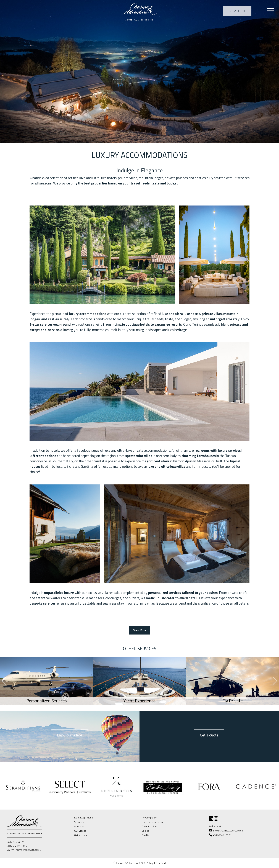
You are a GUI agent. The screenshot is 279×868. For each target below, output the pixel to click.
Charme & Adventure (139, 11)
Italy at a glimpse (84, 818)
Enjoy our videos (70, 735)
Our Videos (80, 831)
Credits (146, 835)
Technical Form (150, 826)
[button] (275, 681)
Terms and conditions (154, 822)
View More (140, 630)
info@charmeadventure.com (227, 831)
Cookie (145, 831)
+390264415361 (222, 835)
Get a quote (237, 11)
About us (79, 826)
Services (79, 822)
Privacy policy (149, 818)
